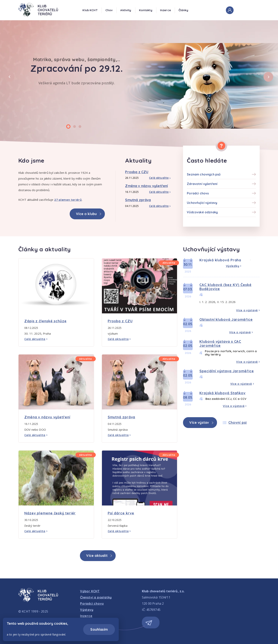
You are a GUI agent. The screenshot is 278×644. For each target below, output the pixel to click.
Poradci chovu (198, 193)
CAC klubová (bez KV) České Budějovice (225, 287)
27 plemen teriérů (68, 200)
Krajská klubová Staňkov (222, 393)
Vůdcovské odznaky (202, 212)
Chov (109, 10)
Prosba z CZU (137, 172)
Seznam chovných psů (204, 174)
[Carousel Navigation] (139, 82)
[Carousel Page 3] (80, 127)
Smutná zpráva (138, 200)
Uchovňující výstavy (202, 203)
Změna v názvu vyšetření (146, 186)
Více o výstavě (247, 310)
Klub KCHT (90, 10)
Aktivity (126, 10)
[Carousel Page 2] (75, 127)
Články (183, 10)
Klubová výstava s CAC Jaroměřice (220, 344)
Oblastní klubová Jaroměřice (226, 319)
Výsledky (233, 266)
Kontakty (146, 10)
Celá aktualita (159, 178)
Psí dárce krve (121, 513)
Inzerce (165, 10)
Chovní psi (238, 422)
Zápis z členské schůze (45, 321)
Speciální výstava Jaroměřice (227, 371)
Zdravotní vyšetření (202, 184)
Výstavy (87, 610)
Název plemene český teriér (50, 513)
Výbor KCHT (90, 591)
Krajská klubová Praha (220, 260)
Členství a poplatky (96, 597)
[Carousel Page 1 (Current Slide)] (68, 127)
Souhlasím (99, 629)
